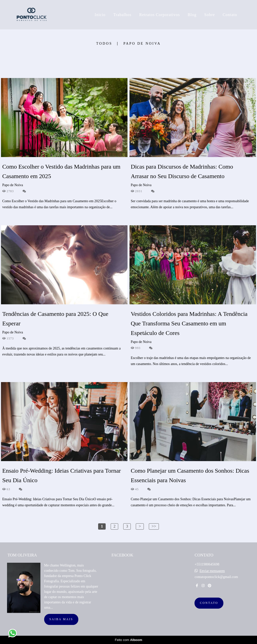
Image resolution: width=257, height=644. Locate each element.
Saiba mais (61, 619)
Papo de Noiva (142, 44)
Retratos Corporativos (160, 15)
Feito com (128, 640)
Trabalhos (122, 15)
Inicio (100, 15)
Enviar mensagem (212, 571)
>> (154, 526)
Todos (104, 44)
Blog (192, 15)
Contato (230, 15)
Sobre (210, 15)
